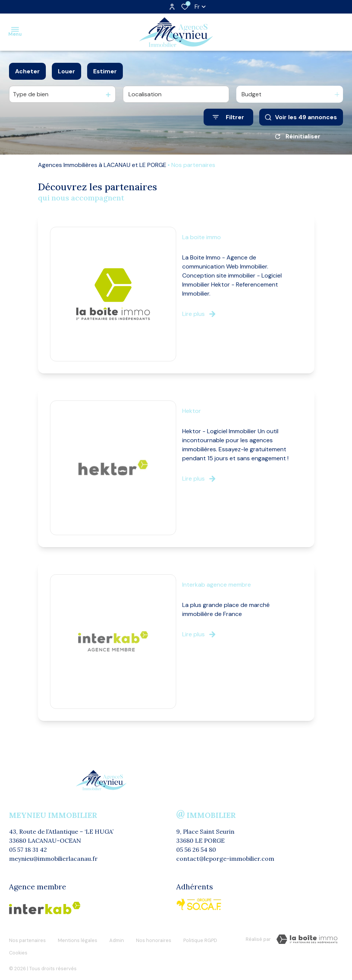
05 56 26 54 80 (196, 850)
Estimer (105, 71)
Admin (117, 938)
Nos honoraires (154, 938)
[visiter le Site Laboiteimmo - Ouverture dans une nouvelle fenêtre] (307, 939)
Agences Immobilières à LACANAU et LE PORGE (102, 165)
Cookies (18, 945)
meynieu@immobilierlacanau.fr (53, 859)
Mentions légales (78, 938)
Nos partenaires (27, 938)
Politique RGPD (200, 938)
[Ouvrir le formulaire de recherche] (228, 117)
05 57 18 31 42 (28, 850)
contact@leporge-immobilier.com (225, 859)
